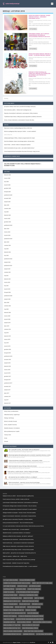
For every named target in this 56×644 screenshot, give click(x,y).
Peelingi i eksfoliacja (9, 418)
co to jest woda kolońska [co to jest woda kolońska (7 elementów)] (11, 580)
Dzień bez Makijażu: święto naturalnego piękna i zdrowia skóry (19, 141)
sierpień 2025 (7, 202)
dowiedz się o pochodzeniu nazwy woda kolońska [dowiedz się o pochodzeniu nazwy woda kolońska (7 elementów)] (17, 583)
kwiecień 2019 (7, 336)
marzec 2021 (7, 282)
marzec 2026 (7, 178)
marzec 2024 (7, 232)
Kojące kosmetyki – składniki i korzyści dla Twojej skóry (16, 563)
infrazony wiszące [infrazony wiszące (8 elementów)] (22, 586)
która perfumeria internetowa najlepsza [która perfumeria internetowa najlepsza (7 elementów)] (27, 592)
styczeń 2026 (7, 185)
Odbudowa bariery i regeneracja (12, 415)
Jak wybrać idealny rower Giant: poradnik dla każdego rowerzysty (20, 107)
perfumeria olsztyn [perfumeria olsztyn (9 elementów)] (37, 604)
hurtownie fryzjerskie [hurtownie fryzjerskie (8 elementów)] (10, 586)
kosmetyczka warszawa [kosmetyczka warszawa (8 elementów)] (34, 589)
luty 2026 (6, 182)
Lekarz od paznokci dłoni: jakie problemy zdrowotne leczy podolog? (19, 560)
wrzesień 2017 (7, 386)
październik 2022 (8, 259)
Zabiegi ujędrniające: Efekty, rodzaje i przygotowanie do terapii (19, 138)
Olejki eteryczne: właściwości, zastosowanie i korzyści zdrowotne (18, 546)
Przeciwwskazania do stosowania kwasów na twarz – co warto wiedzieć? (20, 566)
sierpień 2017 (7, 390)
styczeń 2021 (7, 289)
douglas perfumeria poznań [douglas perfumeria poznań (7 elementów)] (27, 580)
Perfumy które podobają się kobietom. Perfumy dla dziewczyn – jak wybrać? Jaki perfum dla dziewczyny (40, 74)
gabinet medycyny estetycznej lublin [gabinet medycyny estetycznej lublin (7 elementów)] (42, 583)
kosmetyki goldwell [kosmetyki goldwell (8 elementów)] (9, 592)
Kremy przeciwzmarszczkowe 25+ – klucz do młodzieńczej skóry (18, 523)
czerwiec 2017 (7, 396)
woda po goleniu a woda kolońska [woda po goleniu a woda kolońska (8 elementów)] (13, 631)
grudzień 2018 (8, 349)
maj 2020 (6, 309)
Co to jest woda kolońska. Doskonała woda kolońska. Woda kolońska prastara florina (23, 526)
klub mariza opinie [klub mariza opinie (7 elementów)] (21, 589)
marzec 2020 (7, 316)
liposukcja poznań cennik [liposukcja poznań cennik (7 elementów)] (10, 595)
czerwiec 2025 (7, 208)
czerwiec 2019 (7, 329)
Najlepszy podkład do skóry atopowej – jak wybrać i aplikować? (18, 536)
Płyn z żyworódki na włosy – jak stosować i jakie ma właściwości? (24, 450)
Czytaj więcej (33, 29)
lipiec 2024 (7, 229)
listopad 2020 (7, 292)
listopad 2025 (7, 192)
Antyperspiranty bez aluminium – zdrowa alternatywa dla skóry (18, 539)
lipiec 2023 (7, 242)
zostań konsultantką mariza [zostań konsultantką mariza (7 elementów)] (44, 634)
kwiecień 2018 (7, 366)
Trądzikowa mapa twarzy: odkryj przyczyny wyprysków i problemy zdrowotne (23, 117)
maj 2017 (6, 400)
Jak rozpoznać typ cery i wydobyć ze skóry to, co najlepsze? (23, 477)
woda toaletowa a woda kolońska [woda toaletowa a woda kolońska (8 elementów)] (33, 631)
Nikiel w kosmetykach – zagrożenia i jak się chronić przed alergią (24, 482)
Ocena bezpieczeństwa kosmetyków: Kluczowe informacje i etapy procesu (22, 151)
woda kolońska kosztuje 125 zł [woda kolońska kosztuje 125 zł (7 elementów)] (12, 628)
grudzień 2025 (8, 188)
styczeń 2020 (7, 319)
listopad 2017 (7, 380)
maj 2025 (6, 212)
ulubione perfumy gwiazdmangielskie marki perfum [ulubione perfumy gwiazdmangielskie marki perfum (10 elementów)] (30, 619)
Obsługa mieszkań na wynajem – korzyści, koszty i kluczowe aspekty (19, 513)
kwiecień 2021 (7, 279)
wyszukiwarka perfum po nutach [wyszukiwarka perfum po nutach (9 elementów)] (12, 634)
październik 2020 (8, 296)
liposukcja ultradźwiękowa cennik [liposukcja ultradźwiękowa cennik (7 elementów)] (28, 595)
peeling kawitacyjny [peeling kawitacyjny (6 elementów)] (25, 604)
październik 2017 (8, 383)
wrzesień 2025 (7, 198)
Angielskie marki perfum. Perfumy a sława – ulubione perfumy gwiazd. (40, 55)
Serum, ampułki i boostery (10, 425)
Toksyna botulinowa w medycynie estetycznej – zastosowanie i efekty (25, 460)
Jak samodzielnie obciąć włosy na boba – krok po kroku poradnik (18, 550)
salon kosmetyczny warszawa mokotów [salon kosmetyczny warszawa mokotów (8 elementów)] (15, 613)
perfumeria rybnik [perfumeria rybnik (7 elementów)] (8, 607)
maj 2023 (6, 249)
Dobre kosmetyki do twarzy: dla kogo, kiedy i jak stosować (23, 466)
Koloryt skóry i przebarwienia (11, 411)
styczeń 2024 (7, 235)
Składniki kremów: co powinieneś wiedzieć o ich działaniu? (17, 533)
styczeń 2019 (7, 346)
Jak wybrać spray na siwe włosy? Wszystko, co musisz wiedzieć (18, 519)
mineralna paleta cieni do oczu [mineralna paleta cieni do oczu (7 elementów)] (12, 601)
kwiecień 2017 (7, 403)
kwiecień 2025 (7, 215)
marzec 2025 (7, 218)
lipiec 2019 (7, 326)
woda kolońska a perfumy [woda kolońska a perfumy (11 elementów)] (24, 622)
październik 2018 (8, 356)
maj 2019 (6, 333)
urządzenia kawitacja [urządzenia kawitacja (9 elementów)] (9, 622)
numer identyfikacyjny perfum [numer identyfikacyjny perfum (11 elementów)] (30, 601)
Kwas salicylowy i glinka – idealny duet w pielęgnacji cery (18, 110)
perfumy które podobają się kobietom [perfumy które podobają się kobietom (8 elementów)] (14, 610)
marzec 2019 (7, 339)
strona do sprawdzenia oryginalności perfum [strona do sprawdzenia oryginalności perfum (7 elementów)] (31, 616)
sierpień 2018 (7, 363)
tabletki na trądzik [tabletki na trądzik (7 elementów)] (9, 619)
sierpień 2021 (7, 269)
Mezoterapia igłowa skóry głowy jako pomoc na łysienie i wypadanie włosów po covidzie (30, 455)
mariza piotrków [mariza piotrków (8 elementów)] (28, 598)
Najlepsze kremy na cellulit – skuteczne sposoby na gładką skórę (18, 496)
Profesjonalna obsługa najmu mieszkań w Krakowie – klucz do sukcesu (20, 506)
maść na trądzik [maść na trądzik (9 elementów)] (39, 598)
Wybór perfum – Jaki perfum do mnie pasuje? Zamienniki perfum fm (19, 553)
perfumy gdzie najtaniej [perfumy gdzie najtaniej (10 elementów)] (34, 607)
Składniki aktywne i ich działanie (12, 428)
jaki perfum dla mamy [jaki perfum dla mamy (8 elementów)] (35, 586)
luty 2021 (6, 286)
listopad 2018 (7, 353)
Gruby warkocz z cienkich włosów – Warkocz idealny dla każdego (23, 471)
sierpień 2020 (7, 299)
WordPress (33, 642)
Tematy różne (8, 435)
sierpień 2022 (7, 262)
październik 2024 (8, 225)
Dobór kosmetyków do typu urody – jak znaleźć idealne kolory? (19, 148)
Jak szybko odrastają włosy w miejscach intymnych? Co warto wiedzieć (20, 509)
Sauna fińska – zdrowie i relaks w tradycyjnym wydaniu (17, 145)
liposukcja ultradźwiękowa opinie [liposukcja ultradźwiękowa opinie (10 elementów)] (13, 598)
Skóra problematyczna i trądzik (12, 431)
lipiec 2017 (7, 393)
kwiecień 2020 (7, 312)
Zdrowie (6, 441)
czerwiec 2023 (7, 245)
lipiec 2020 (7, 302)
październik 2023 (8, 239)
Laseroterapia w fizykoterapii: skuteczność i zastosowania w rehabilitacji (20, 503)
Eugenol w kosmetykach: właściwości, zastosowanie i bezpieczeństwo (19, 516)
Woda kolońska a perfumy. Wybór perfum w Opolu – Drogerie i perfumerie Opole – (39, 17)
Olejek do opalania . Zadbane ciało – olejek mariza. (15, 556)
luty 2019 (6, 343)
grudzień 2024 (8, 222)
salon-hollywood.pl (38, 20)
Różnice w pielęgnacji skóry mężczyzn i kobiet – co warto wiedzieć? (20, 131)
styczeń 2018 (7, 373)
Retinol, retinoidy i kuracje (10, 421)
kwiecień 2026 (7, 175)
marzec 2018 (7, 370)
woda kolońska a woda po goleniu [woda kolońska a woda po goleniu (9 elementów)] (42, 622)
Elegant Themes (17, 642)
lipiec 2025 (7, 205)
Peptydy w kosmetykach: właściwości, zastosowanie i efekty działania (21, 113)
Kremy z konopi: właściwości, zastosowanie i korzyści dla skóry (19, 120)
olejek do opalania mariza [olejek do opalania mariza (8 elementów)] (11, 604)
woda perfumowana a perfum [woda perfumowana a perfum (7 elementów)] (30, 628)
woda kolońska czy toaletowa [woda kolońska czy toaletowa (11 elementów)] (12, 625)
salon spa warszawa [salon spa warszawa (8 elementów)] (33, 613)
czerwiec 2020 (7, 306)
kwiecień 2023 (7, 252)
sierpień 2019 (7, 323)
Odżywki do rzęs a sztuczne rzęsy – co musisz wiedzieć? (16, 529)
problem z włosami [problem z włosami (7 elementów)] (31, 610)
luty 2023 (6, 255)
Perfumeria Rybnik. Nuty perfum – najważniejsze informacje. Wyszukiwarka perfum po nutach (39, 35)
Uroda (49, 20)
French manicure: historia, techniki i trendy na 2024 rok (16, 499)
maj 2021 (6, 276)
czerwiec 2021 (7, 272)
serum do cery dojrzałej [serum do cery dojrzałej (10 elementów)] (10, 616)
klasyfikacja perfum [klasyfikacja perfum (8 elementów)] (9, 589)
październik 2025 (8, 195)
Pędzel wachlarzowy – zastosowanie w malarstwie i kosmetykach (18, 543)
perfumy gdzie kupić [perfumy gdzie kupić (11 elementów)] (20, 607)
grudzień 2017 (8, 376)
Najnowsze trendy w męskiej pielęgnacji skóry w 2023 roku (18, 128)
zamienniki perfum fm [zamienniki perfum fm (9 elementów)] (29, 634)
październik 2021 (8, 266)
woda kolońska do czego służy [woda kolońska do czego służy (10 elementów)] (31, 625)
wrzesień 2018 (7, 360)
